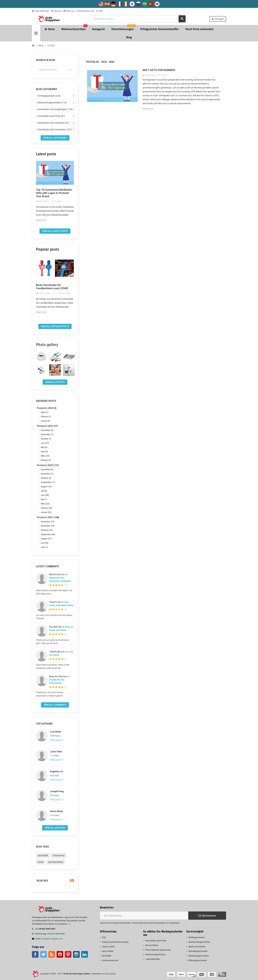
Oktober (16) (47, 530)
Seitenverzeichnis (110, 960)
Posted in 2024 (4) (47, 408)
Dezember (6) (47, 469)
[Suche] (137, 19)
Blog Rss (55, 881)
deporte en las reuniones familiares (60, 579)
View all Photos (55, 382)
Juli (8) (44, 491)
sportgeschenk (56, 862)
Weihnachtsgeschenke (199, 942)
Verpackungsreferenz (155, 954)
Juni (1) (44, 547)
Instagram (76, 954)
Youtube (60, 954)
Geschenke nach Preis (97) (51, 116)
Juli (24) (45, 543)
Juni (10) (45, 443)
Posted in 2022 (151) (48, 465)
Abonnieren (207, 916)
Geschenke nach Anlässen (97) (53, 123)
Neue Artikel (108, 951)
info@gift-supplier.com (52, 939)
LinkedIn (85, 954)
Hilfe (99, 11)
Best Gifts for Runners (159, 70)
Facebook (35, 954)
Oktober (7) (46, 439)
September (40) (48, 534)
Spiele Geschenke (197, 947)
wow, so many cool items (61, 628)
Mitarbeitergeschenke (199, 956)
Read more (41, 220)
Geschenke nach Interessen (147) (55, 130)
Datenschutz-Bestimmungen (115, 942)
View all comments (55, 705)
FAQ (104, 937)
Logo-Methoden (41, 11)
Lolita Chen (56, 752)
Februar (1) (46, 417)
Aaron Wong (56, 811)
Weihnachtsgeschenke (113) (52, 103)
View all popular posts (55, 326)
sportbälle (43, 855)
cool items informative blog (61, 604)
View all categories (55, 138)
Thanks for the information (57, 681)
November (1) (47, 434)
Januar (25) (46, 512)
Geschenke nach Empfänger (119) (55, 109)
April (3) (44, 452)
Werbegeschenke (197, 937)
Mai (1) (44, 499)
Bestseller (107, 956)
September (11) (48, 482)
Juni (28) (45, 495)
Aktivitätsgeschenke (198, 951)
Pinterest (68, 954)
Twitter (43, 954)
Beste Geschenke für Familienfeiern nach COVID (52, 287)
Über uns (69, 11)
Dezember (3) (47, 430)
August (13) (46, 487)
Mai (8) (44, 447)
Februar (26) (46, 508)
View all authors (55, 828)
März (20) (45, 456)
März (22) (45, 504)
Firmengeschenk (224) (49, 96)
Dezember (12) (48, 522)
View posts (56, 740)
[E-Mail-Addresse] (144, 916)
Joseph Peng (57, 791)
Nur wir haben (152, 945)
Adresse (56, 11)
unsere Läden (108, 947)
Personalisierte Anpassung (158, 950)
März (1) (45, 412)
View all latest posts (55, 231)
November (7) (47, 474)
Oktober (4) (46, 478)
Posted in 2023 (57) (47, 426)
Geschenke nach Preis (156, 941)
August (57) (46, 539)
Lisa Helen (56, 732)
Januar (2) (46, 421)
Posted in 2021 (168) (48, 517)
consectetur (59, 855)
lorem (41, 862)
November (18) (48, 526)
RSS (52, 954)
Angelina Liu (57, 771)
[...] (70, 924)
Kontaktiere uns (85, 11)
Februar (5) (46, 460)
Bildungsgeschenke (198, 960)
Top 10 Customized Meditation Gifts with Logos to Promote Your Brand (54, 193)
